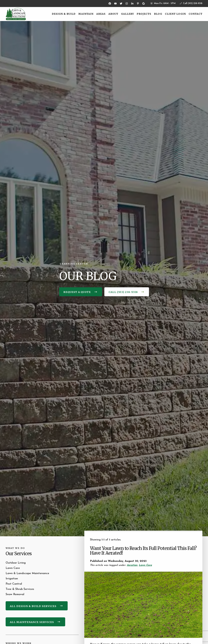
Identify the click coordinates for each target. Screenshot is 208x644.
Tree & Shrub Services (20, 589)
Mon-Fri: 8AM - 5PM (163, 3)
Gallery (127, 14)
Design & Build (64, 14)
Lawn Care (145, 565)
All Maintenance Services (32, 622)
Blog (158, 14)
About (113, 14)
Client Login (175, 14)
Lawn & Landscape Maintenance (27, 573)
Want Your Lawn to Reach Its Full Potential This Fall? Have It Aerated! (143, 551)
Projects (144, 14)
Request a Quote (77, 292)
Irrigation (12, 579)
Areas (101, 14)
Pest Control (14, 584)
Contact (196, 14)
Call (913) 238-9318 (191, 3)
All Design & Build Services (33, 606)
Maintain (86, 14)
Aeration (132, 565)
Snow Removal (15, 594)
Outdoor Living (16, 563)
